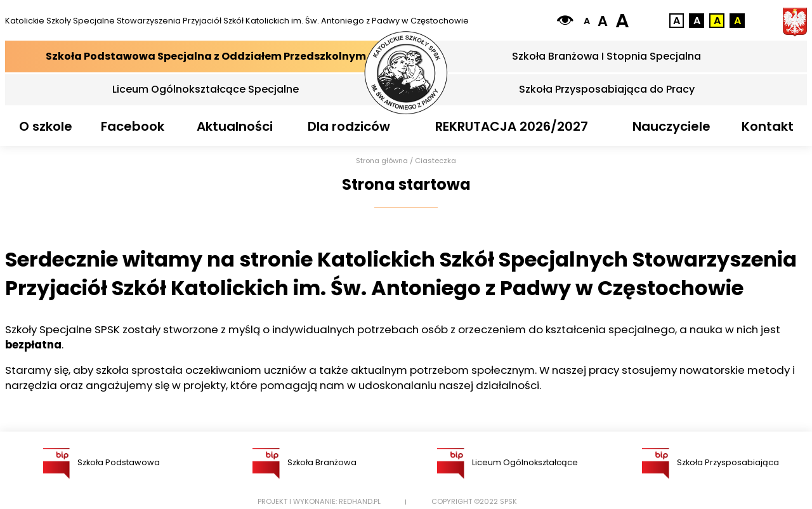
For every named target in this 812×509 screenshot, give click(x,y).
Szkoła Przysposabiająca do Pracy (607, 89)
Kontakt (768, 126)
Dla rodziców (349, 126)
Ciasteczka (435, 161)
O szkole (46, 126)
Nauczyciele (671, 126)
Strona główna (382, 161)
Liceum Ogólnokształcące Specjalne (206, 89)
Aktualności (235, 126)
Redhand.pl (360, 502)
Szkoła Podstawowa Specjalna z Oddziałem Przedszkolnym (206, 56)
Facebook (133, 126)
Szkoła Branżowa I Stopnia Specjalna (606, 56)
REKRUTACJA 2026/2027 (512, 126)
